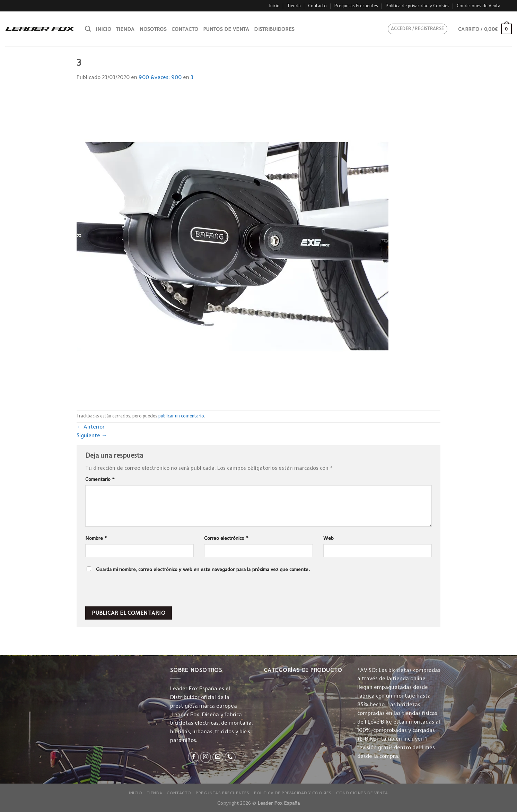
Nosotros (153, 29)
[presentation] (132, 591)
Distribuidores (274, 29)
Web (328, 538)
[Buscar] (88, 29)
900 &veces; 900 (160, 77)
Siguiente (92, 435)
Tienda (294, 6)
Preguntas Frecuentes (356, 6)
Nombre (96, 538)
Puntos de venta (226, 29)
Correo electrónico (226, 538)
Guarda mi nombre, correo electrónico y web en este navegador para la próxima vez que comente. (203, 569)
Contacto (317, 6)
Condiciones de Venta (479, 6)
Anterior (91, 427)
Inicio (274, 6)
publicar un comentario (181, 416)
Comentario (100, 479)
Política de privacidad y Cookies (418, 6)
